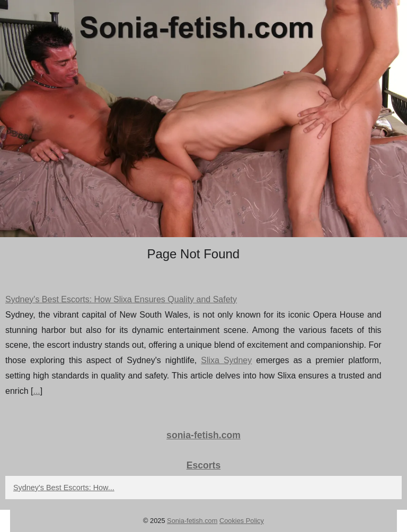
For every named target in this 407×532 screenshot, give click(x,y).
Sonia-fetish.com (192, 521)
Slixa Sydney (226, 360)
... (36, 391)
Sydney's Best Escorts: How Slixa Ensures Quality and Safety (121, 299)
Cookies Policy (242, 521)
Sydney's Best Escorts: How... (64, 488)
